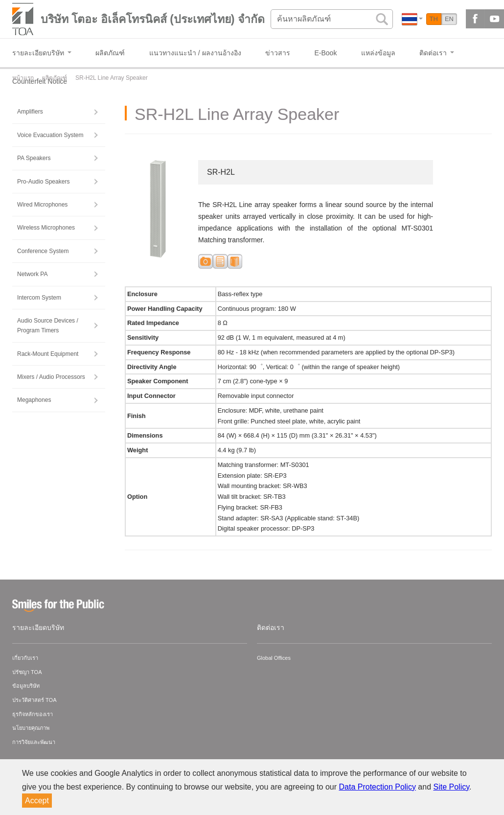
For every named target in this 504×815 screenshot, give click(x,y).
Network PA (32, 274)
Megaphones (34, 400)
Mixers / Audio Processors (51, 377)
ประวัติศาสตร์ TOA (34, 700)
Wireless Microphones (46, 228)
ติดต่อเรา (271, 628)
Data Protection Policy (378, 787)
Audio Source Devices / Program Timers (48, 326)
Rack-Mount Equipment (48, 354)
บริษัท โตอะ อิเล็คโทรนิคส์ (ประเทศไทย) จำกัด (153, 19)
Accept (37, 801)
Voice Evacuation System (50, 135)
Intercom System (39, 298)
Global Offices (274, 658)
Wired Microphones (42, 205)
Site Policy (452, 787)
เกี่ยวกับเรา (25, 658)
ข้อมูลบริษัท (26, 686)
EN (449, 19)
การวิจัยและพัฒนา (34, 742)
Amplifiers (30, 112)
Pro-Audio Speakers (43, 182)
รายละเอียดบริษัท (38, 628)
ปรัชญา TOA (27, 672)
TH (434, 19)
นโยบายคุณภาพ (31, 728)
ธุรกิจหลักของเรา (33, 714)
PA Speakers (34, 158)
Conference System (43, 251)
